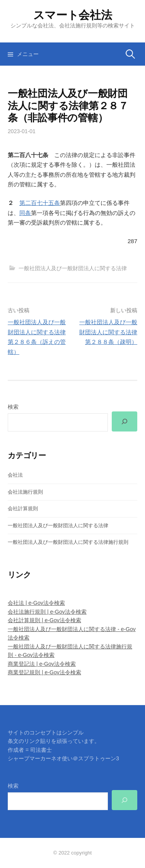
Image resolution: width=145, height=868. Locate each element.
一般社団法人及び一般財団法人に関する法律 (73, 268)
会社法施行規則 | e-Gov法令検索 (47, 612)
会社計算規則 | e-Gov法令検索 (44, 620)
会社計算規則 (23, 508)
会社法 (15, 475)
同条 (25, 213)
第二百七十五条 (40, 203)
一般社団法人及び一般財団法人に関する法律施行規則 (68, 542)
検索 (13, 407)
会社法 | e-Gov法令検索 (36, 603)
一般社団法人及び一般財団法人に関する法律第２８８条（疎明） (108, 332)
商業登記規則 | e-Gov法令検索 (44, 672)
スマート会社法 (73, 15)
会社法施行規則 (25, 492)
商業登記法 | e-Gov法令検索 (42, 664)
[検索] (125, 421)
